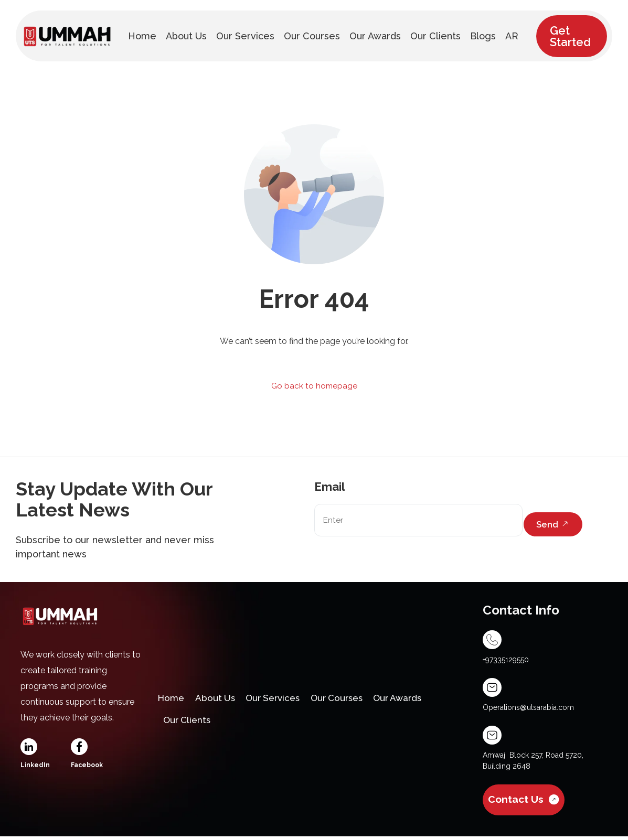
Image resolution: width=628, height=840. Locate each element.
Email (330, 487)
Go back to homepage (314, 386)
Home (172, 698)
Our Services (281, 698)
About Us (219, 698)
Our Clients (189, 725)
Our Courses (351, 698)
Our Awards (418, 698)
